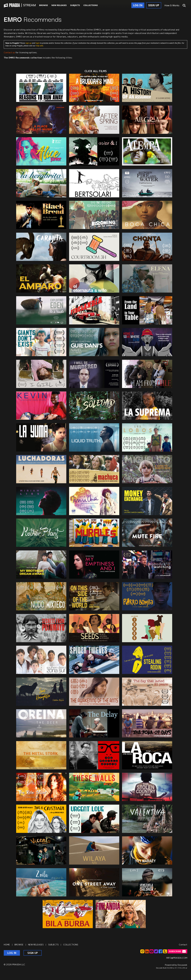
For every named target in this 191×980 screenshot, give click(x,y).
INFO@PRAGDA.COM (177, 958)
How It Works (172, 5)
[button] (184, 6)
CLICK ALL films (96, 71)
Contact (183, 945)
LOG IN (138, 5)
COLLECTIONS (91, 5)
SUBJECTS (75, 5)
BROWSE (44, 5)
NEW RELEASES (59, 5)
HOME (7, 945)
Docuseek (182, 965)
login (38, 43)
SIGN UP (154, 5)
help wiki (39, 46)
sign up (28, 43)
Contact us (9, 52)
